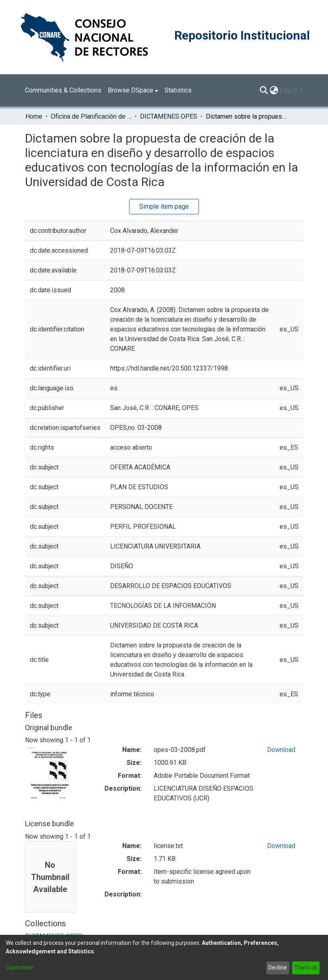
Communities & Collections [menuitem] (63, 90)
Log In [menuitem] (288, 90)
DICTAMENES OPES (169, 116)
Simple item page (164, 206)
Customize (20, 967)
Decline (278, 967)
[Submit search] (264, 90)
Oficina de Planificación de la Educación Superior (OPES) (91, 116)
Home (34, 116)
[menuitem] (133, 90)
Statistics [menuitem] (178, 90)
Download (281, 750)
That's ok (306, 967)
